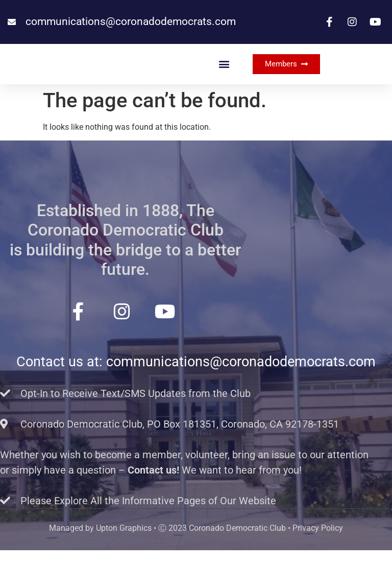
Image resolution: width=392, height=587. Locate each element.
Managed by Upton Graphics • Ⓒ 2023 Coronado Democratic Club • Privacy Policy (196, 565)
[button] (224, 83)
